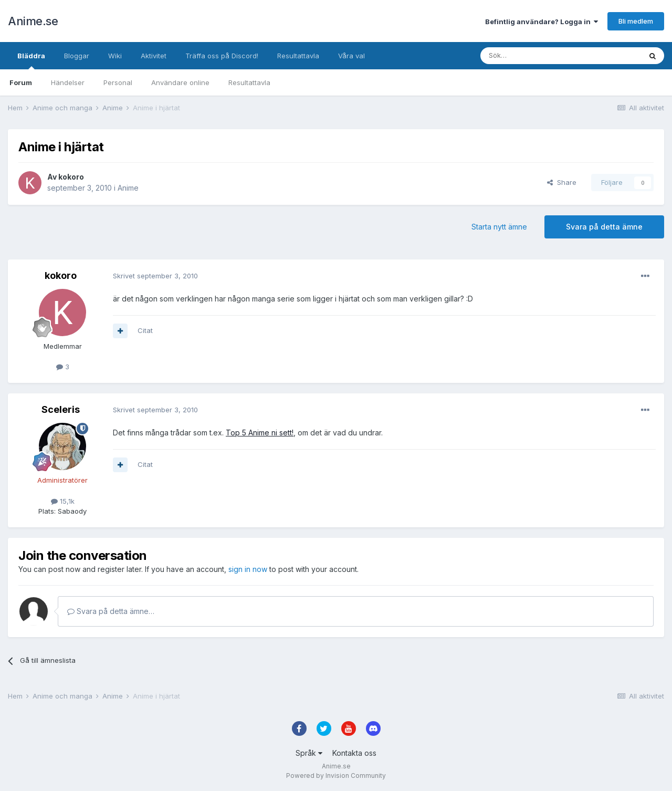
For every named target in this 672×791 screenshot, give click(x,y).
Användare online (180, 82)
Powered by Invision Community (336, 776)
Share (562, 182)
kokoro (71, 177)
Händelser (68, 82)
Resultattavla (249, 82)
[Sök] (533, 56)
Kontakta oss (354, 753)
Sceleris (61, 409)
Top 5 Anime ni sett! (260, 433)
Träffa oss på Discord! (222, 56)
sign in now (248, 569)
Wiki (115, 56)
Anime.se (33, 21)
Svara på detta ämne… (111, 611)
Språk (309, 753)
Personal (118, 82)
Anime (128, 188)
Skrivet (155, 276)
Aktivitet (154, 56)
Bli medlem (636, 21)
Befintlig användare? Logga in (542, 22)
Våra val (351, 56)
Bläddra (31, 60)
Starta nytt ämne (499, 227)
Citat (145, 330)
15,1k (63, 501)
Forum (21, 82)
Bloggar (77, 56)
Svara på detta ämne (604, 227)
